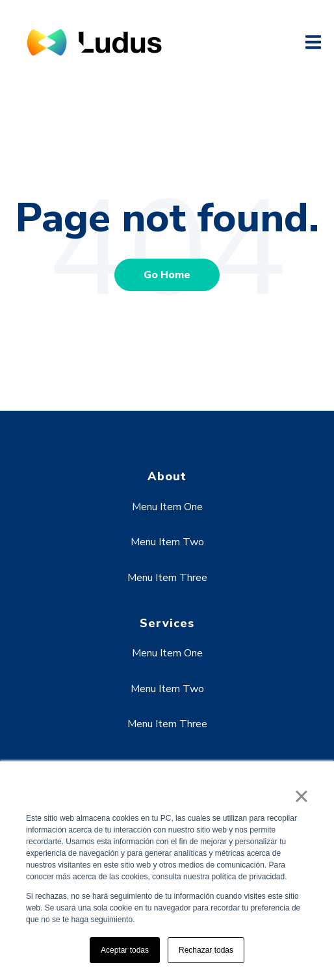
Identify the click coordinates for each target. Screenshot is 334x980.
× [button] (301, 796)
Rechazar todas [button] (206, 950)
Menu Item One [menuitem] (167, 507)
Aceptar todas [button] (125, 950)
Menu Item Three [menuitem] (167, 578)
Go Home (167, 275)
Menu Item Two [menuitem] (167, 542)
